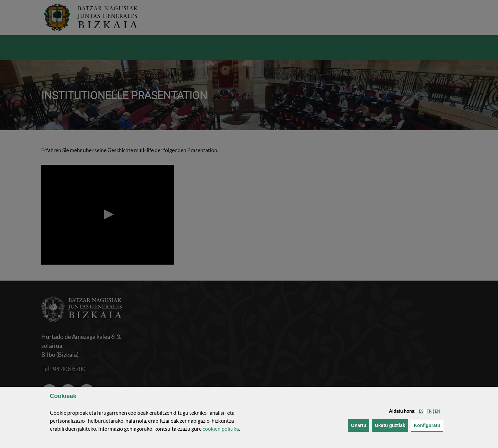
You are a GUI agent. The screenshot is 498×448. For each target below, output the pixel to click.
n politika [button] (221, 429)
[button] (421, 411)
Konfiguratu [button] (428, 425)
